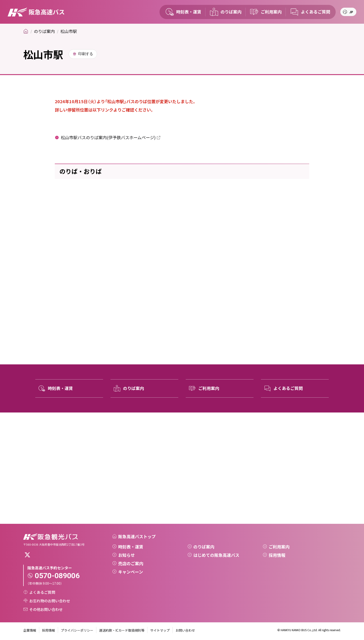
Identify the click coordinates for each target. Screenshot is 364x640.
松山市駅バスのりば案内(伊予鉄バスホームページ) (108, 137)
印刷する (86, 54)
